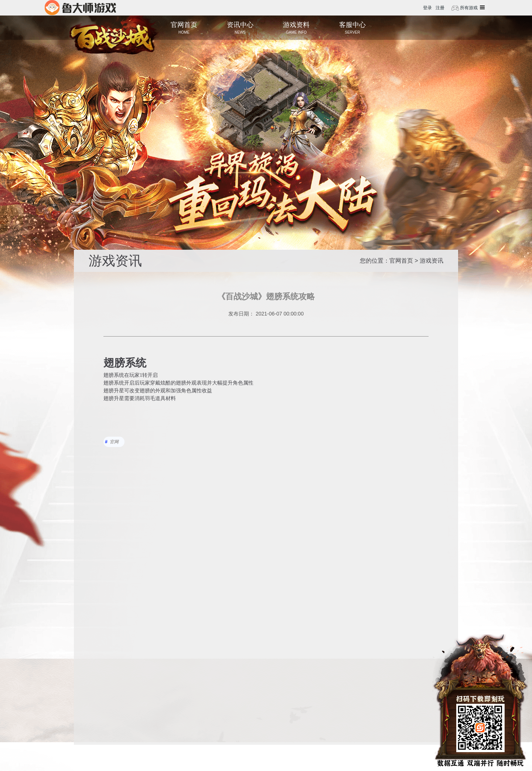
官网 (114, 442)
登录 (427, 8)
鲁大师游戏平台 (80, 8)
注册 (440, 8)
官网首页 (401, 261)
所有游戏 (468, 8)
